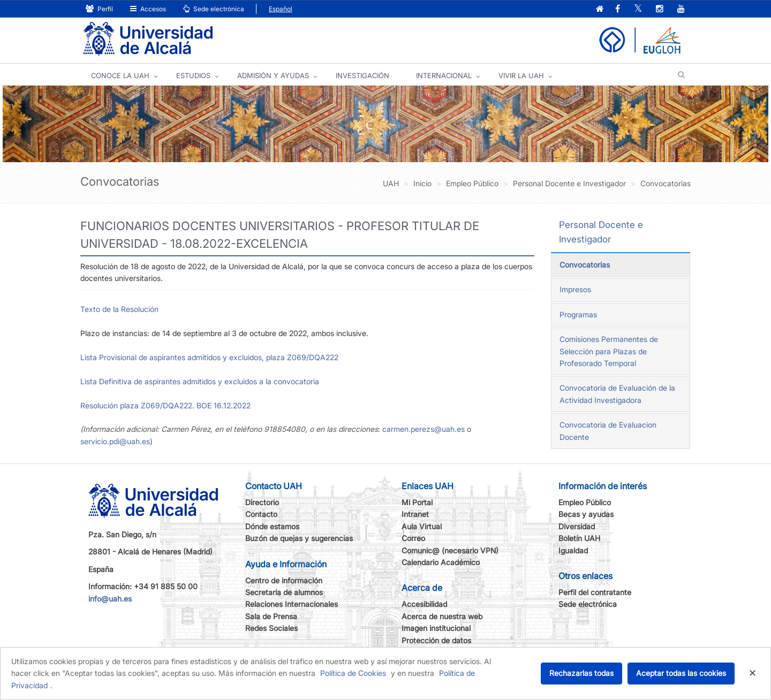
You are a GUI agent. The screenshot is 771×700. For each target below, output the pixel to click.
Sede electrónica (214, 9)
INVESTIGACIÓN (362, 75)
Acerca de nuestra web (442, 616)
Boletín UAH (579, 538)
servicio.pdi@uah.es (115, 441)
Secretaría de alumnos (284, 592)
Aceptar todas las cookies (681, 673)
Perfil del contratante (595, 592)
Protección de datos (436, 640)
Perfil (99, 9)
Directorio (262, 502)
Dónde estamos (272, 526)
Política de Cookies (353, 673)
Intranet (415, 514)
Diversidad (577, 526)
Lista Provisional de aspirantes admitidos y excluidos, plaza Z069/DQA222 (209, 357)
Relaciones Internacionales (292, 604)
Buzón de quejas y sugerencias (299, 538)
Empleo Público (585, 502)
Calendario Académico (441, 562)
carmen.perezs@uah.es (424, 429)
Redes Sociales (271, 628)
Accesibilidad (424, 604)
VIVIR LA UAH (521, 75)
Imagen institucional (436, 628)
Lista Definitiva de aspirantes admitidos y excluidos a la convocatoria (200, 381)
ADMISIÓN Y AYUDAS (273, 75)
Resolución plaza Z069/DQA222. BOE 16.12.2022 (165, 405)
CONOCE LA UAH (120, 75)
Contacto (261, 514)
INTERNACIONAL (444, 75)
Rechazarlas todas (581, 673)
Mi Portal (417, 502)
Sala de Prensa (271, 616)
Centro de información (284, 580)
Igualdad (573, 550)
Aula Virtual (422, 526)
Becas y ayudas (586, 514)
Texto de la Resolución (119, 309)
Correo (413, 538)
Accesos (148, 9)
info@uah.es (110, 599)
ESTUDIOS (193, 75)
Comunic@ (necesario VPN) (450, 550)
